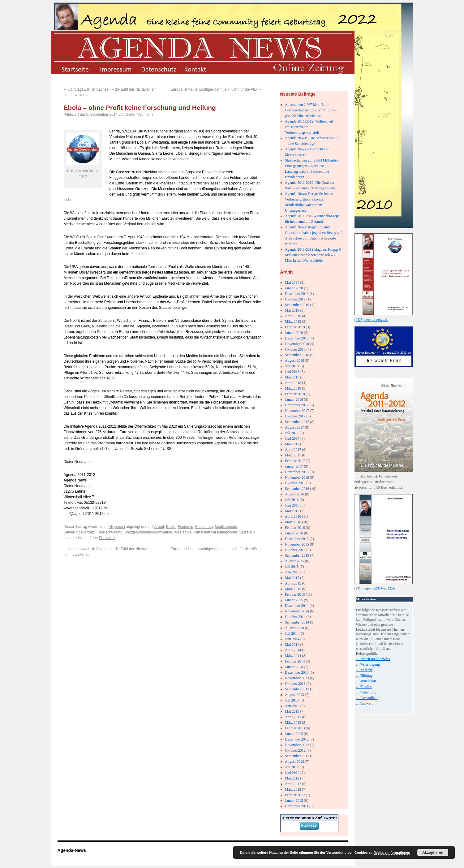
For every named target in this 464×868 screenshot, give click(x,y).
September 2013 (297, 689)
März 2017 (293, 455)
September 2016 (297, 489)
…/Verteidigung (368, 664)
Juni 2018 (292, 372)
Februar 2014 (295, 661)
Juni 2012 (292, 773)
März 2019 (293, 322)
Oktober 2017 (295, 416)
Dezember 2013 (297, 672)
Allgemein (117, 527)
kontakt (200, 69)
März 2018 (293, 388)
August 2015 (294, 561)
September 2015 (297, 555)
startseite (75, 69)
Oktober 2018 (295, 349)
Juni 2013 (292, 706)
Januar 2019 (294, 333)
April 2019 (293, 316)
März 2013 (293, 723)
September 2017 (297, 422)
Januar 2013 (294, 734)
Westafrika (183, 532)
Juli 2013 (292, 700)
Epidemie (185, 527)
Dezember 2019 (297, 294)
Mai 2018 (292, 377)
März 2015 (293, 589)
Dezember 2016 (297, 472)
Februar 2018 (295, 394)
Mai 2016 (292, 511)
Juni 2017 (292, 438)
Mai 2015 (292, 578)
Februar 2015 (295, 594)
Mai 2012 (292, 778)
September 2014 (297, 622)
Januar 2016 (294, 533)
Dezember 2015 (297, 539)
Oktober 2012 (295, 750)
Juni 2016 (292, 505)
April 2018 (293, 383)
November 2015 (297, 544)
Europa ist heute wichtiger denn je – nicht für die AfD (216, 89)
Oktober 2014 (295, 617)
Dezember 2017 (297, 405)
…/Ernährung (366, 692)
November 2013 (297, 678)
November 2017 (297, 411)
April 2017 (293, 450)
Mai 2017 (292, 444)
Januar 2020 (294, 288)
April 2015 (293, 583)
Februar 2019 (295, 327)
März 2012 (293, 789)
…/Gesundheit (367, 698)
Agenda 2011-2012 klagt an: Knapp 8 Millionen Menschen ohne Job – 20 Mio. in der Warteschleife (313, 255)
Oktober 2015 (295, 550)
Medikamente (226, 527)
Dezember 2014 (297, 606)
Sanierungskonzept (80, 532)
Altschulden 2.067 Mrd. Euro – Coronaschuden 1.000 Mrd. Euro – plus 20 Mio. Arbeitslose (311, 110)
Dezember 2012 (297, 739)
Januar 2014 (294, 667)
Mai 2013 (292, 711)
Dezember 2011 (297, 806)
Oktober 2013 (295, 684)
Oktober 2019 (295, 299)
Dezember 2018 (297, 338)
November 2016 (297, 477)
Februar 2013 (295, 728)
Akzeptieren (433, 853)
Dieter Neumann (139, 114)
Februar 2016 (295, 528)
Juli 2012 (292, 767)
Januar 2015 (294, 600)
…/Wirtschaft (366, 681)
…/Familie (364, 687)
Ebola (171, 527)
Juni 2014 (292, 639)
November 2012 (297, 745)
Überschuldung (110, 532)
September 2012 (297, 756)
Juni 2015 (292, 572)
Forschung (204, 527)
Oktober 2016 (295, 483)
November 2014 (297, 611)
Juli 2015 (292, 567)
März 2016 (293, 522)
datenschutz (158, 69)
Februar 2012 (295, 795)
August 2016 (294, 494)
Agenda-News (72, 850)
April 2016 (293, 516)
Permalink (107, 538)
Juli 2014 (292, 633)
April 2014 (293, 650)
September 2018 (297, 355)
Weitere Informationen (392, 853)
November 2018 (297, 344)
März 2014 (293, 656)
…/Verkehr (364, 670)
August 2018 (294, 361)
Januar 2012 (294, 801)
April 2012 (293, 784)
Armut (159, 527)
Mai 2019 (292, 310)
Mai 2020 (292, 283)
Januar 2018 (294, 399)
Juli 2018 (292, 366)
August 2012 (294, 762)
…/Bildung (364, 676)
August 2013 (294, 695)
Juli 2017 (292, 433)
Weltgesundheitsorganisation (148, 532)
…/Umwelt (364, 703)
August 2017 (294, 427)
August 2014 (294, 628)
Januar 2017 (294, 466)
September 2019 (297, 305)
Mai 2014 (292, 645)
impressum (116, 69)
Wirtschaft (202, 532)
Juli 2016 (292, 500)
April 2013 (293, 717)
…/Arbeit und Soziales (373, 659)
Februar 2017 (295, 461)
